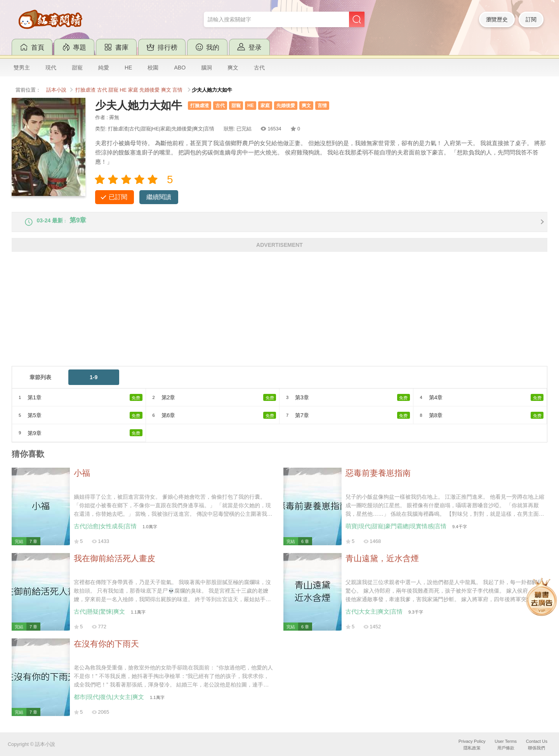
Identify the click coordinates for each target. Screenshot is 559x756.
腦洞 (207, 68)
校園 (153, 68)
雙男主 (22, 68)
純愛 (104, 68)
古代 (259, 68)
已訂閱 (118, 197)
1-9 (94, 383)
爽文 (233, 68)
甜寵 (77, 68)
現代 (51, 68)
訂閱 (531, 19)
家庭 (133, 90)
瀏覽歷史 (497, 19)
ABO (180, 68)
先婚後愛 (149, 90)
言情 (177, 90)
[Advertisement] (245, 317)
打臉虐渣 (85, 90)
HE (128, 68)
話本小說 (56, 90)
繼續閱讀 (159, 197)
